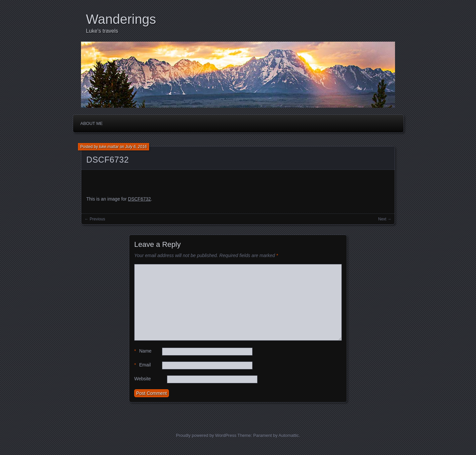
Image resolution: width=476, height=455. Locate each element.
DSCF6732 (108, 160)
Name (143, 351)
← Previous (95, 219)
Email (142, 365)
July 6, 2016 (136, 147)
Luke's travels (102, 31)
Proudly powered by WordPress (206, 435)
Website (142, 379)
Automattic (289, 435)
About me (92, 123)
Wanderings (121, 19)
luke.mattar (109, 147)
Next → (385, 219)
